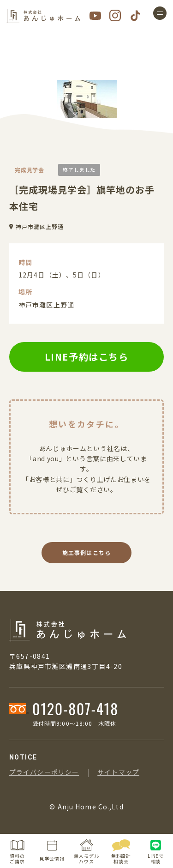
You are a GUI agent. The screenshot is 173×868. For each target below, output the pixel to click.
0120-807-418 (75, 709)
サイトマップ (118, 772)
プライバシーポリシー (44, 772)
